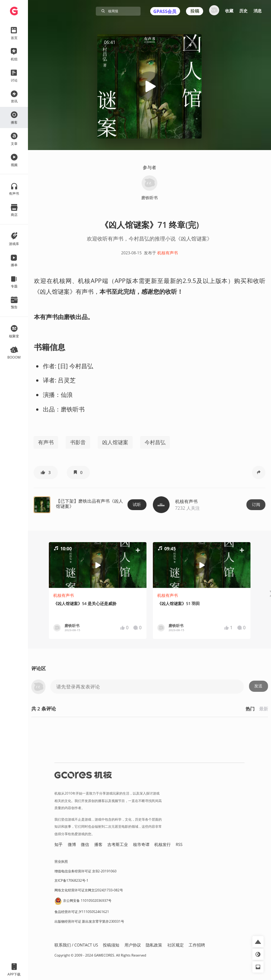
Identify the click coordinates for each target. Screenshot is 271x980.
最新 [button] (264, 709)
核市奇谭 (141, 844)
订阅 (256, 505)
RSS (179, 844)
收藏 (229, 11)
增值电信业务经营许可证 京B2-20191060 (85, 871)
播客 (98, 844)
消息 (258, 11)
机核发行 (163, 844)
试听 (137, 505)
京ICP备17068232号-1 (71, 880)
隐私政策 (154, 945)
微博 (72, 844)
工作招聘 (197, 945)
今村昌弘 (155, 442)
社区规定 (176, 945)
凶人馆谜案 (115, 442)
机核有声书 (168, 253)
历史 (243, 11)
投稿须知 (111, 945)
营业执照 (61, 861)
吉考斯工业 (118, 844)
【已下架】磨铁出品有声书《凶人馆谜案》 (89, 504)
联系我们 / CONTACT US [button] (76, 945)
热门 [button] (250, 709)
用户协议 (133, 945)
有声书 (46, 442)
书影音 (78, 442)
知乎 (59, 844)
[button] (190, 45)
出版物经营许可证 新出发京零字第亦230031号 (89, 921)
